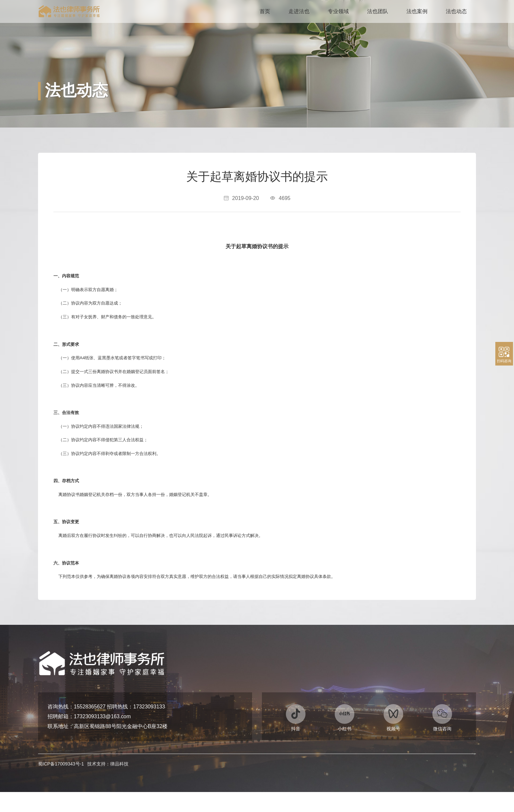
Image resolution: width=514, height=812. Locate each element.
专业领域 (338, 11)
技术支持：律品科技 (108, 782)
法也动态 (456, 11)
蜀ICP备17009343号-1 (61, 782)
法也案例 (417, 11)
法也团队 (378, 11)
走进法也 (299, 11)
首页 (265, 11)
